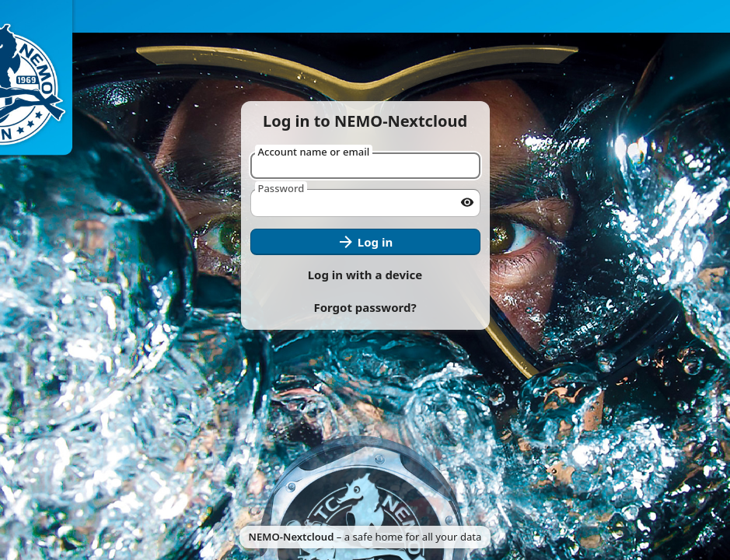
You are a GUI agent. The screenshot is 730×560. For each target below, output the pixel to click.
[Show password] (467, 202)
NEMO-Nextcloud (292, 537)
